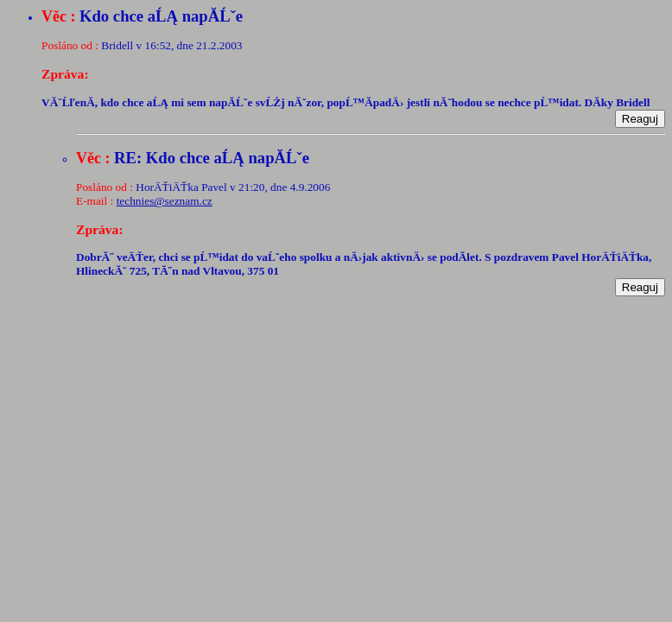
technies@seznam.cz (165, 201)
